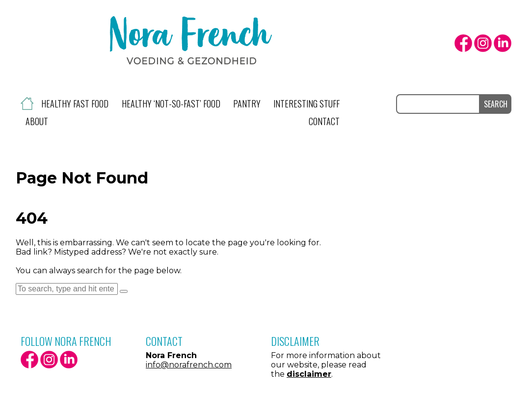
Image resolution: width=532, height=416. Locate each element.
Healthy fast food (75, 104)
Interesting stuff (306, 104)
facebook (463, 43)
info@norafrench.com (189, 365)
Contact (324, 121)
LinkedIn (503, 43)
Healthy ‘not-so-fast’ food (171, 104)
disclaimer (309, 374)
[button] (124, 291)
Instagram (483, 43)
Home (27, 104)
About (37, 121)
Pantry (247, 104)
